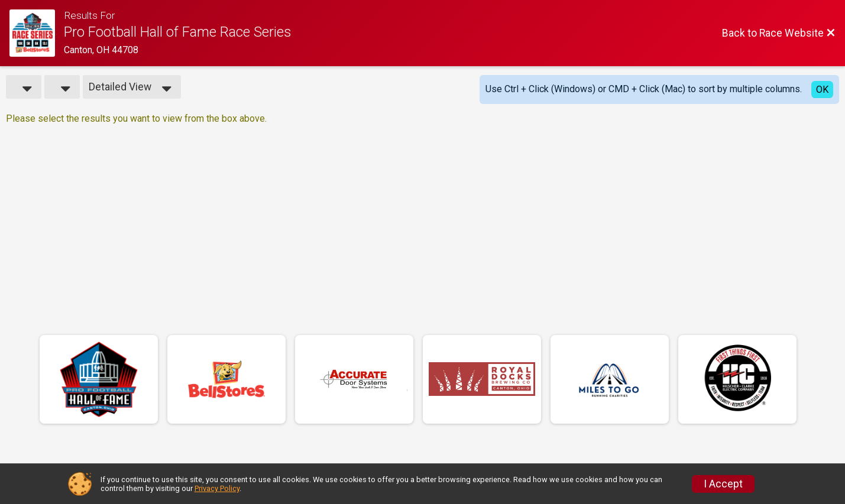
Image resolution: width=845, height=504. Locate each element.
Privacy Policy (217, 488)
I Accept (723, 484)
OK (822, 90)
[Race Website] (37, 33)
